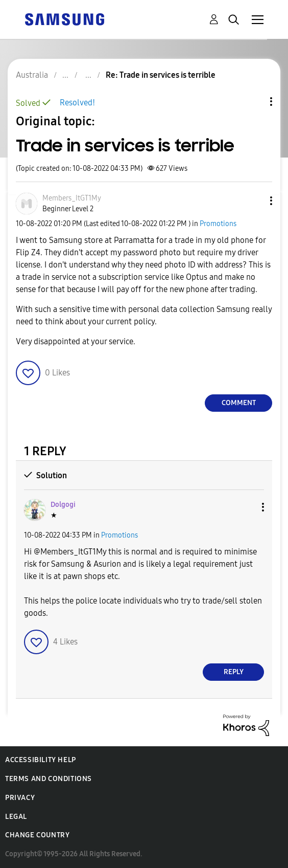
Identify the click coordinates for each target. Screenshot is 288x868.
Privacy (20, 798)
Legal (16, 817)
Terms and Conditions (49, 779)
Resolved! (77, 103)
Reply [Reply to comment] (234, 672)
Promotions (218, 224)
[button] (254, 201)
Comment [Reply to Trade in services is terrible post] (239, 403)
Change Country (37, 835)
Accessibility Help (41, 760)
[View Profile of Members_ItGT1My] (72, 198)
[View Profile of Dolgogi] (63, 505)
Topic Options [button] (254, 102)
